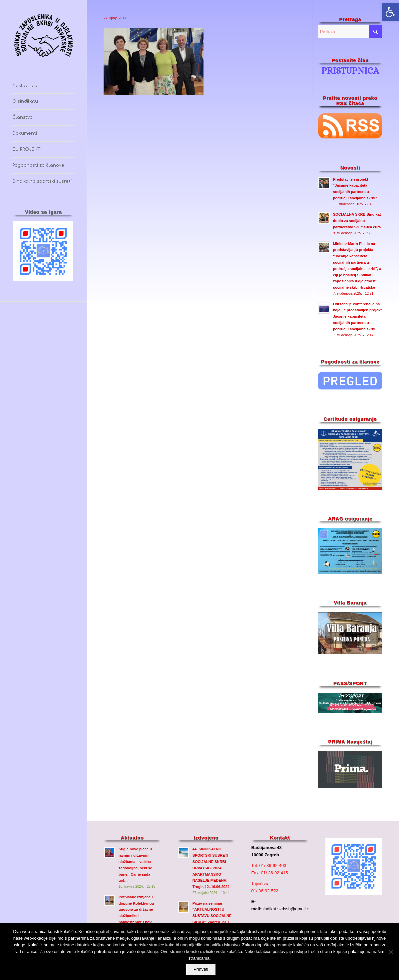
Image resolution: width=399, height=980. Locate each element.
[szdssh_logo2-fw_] (43, 35)
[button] (390, 12)
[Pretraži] (350, 31)
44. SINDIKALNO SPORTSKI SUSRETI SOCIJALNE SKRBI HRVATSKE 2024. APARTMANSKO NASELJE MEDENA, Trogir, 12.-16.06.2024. (211, 868)
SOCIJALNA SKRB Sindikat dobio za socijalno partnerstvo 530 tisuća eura (357, 221)
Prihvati (201, 969)
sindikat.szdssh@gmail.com (288, 909)
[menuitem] (43, 86)
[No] (391, 952)
